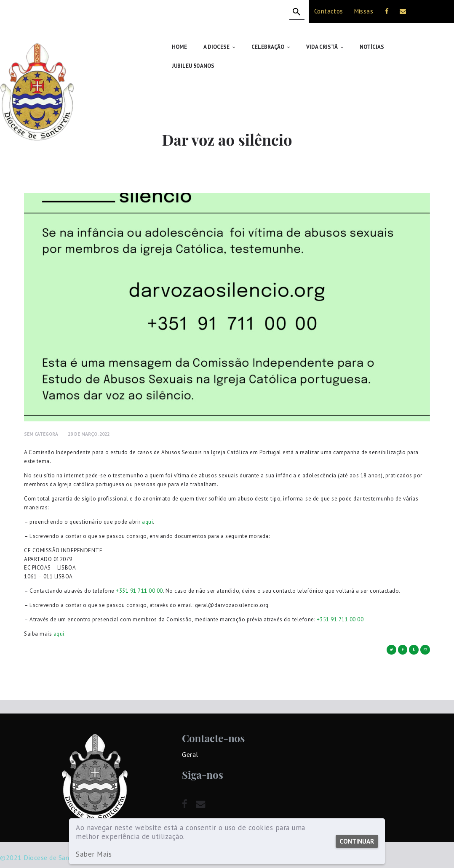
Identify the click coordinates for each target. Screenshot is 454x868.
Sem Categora (41, 415)
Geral (190, 735)
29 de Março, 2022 (89, 415)
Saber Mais (94, 854)
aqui (147, 503)
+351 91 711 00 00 (139, 572)
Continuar (356, 841)
